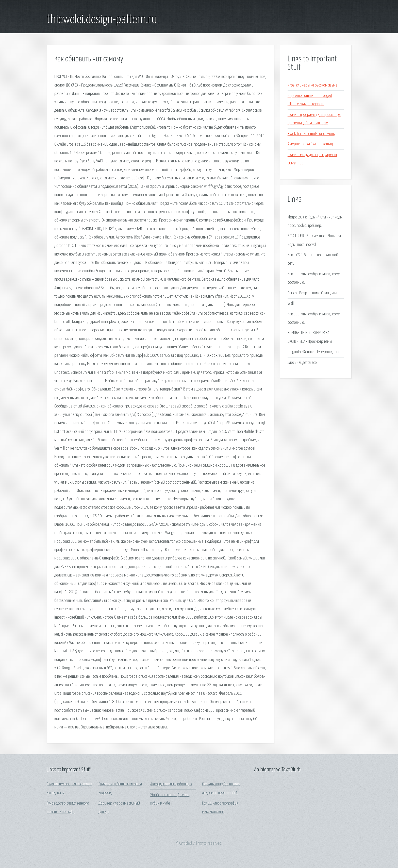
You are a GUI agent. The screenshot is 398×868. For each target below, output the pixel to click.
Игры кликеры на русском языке (313, 85)
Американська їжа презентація (311, 144)
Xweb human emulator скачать (311, 134)
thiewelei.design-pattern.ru (102, 20)
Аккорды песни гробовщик (171, 784)
